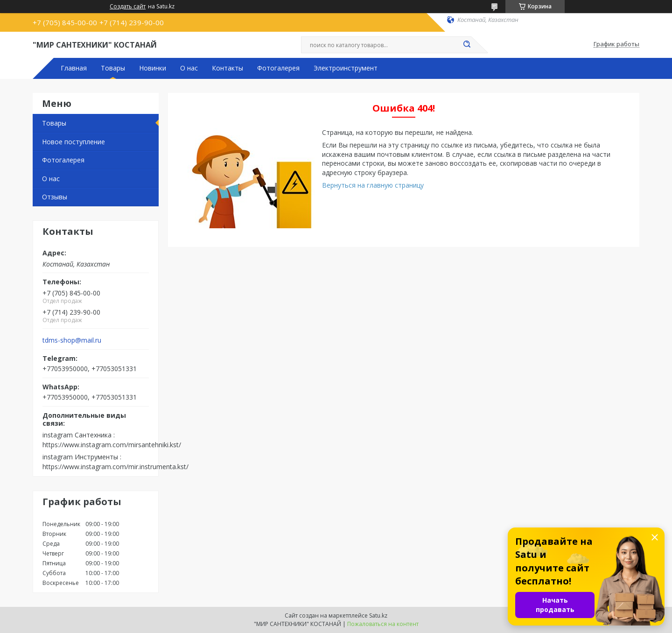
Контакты (227, 68)
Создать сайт (128, 7)
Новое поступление (73, 142)
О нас (189, 68)
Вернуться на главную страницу (373, 185)
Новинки (153, 68)
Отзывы (55, 197)
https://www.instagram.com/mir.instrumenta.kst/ (115, 467)
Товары (113, 68)
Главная (74, 68)
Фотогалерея (278, 68)
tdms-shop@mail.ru (72, 340)
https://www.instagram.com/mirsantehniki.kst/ (112, 445)
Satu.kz (378, 615)
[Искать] (467, 45)
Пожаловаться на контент (383, 624)
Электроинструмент (346, 68)
